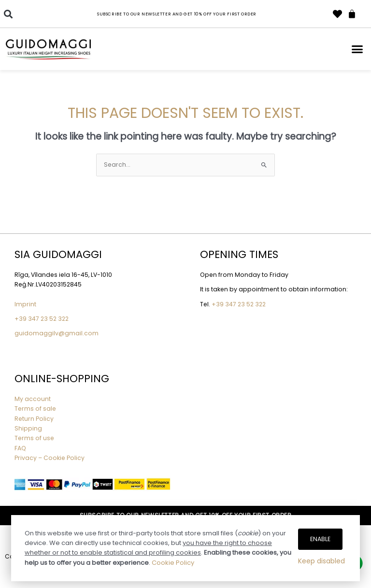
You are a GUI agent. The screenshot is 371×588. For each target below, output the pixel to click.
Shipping (28, 428)
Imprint (25, 304)
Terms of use (34, 438)
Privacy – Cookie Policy (50, 458)
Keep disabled (321, 561)
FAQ (20, 448)
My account (33, 399)
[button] (8, 14)
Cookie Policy (173, 563)
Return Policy (34, 419)
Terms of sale (35, 409)
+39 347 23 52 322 (42, 319)
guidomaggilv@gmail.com (57, 333)
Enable (320, 539)
